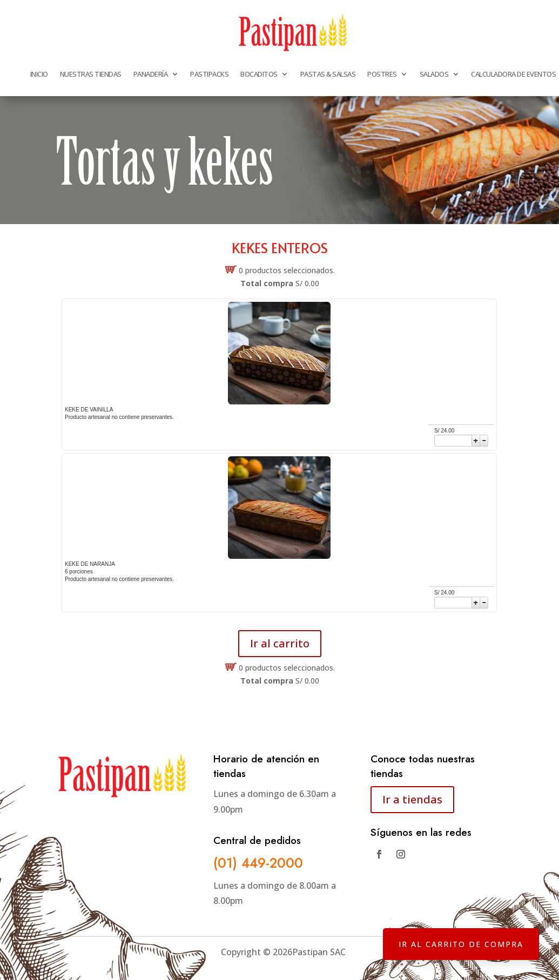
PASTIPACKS (209, 74)
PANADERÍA (151, 74)
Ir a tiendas (412, 799)
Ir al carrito (280, 643)
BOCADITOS (259, 74)
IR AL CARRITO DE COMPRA (459, 942)
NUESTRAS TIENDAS (91, 74)
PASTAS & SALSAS (328, 74)
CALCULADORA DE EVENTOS (513, 74)
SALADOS (434, 74)
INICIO (39, 74)
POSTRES (382, 74)
